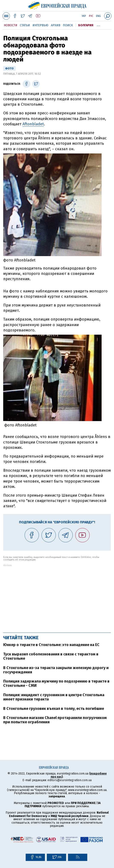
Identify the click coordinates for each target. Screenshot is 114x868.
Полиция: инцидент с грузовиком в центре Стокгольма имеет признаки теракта (54, 697)
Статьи (25, 25)
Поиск (68, 25)
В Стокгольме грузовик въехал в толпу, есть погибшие (54, 709)
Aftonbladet (33, 124)
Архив (56, 25)
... (98, 25)
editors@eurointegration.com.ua (70, 780)
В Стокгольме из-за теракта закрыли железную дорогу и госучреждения (56, 670)
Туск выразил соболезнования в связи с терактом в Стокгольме (51, 656)
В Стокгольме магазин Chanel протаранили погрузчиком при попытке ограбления (55, 720)
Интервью (40, 25)
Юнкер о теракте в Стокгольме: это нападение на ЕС (51, 645)
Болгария (86, 25)
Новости (11, 25)
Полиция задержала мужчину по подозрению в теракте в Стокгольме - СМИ (56, 683)
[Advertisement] (57, 596)
